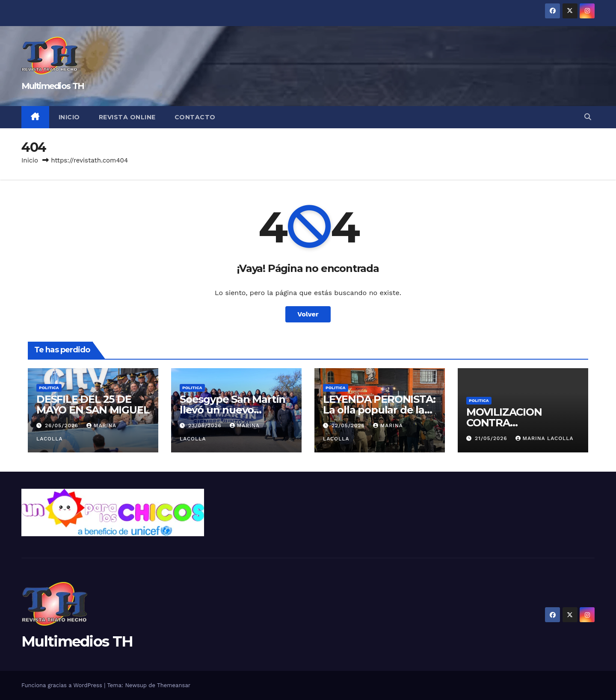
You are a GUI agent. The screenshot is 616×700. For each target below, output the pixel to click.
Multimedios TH (53, 86)
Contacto (195, 117)
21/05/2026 (492, 438)
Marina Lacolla (545, 438)
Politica (49, 388)
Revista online (127, 117)
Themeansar (174, 685)
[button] (588, 117)
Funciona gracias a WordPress (63, 685)
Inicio (69, 117)
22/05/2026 (349, 425)
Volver (308, 314)
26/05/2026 (63, 425)
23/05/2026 (206, 425)
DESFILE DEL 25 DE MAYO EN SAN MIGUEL (93, 405)
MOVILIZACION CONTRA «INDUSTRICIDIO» (511, 423)
